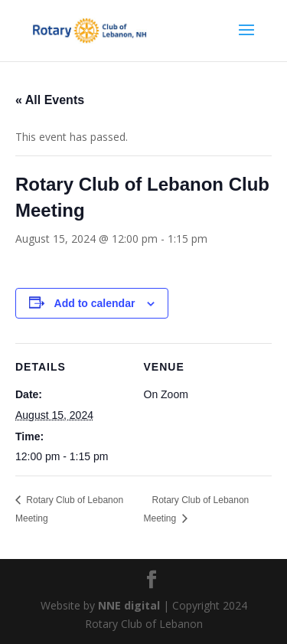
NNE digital (129, 605)
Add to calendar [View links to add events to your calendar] (95, 303)
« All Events (50, 100)
